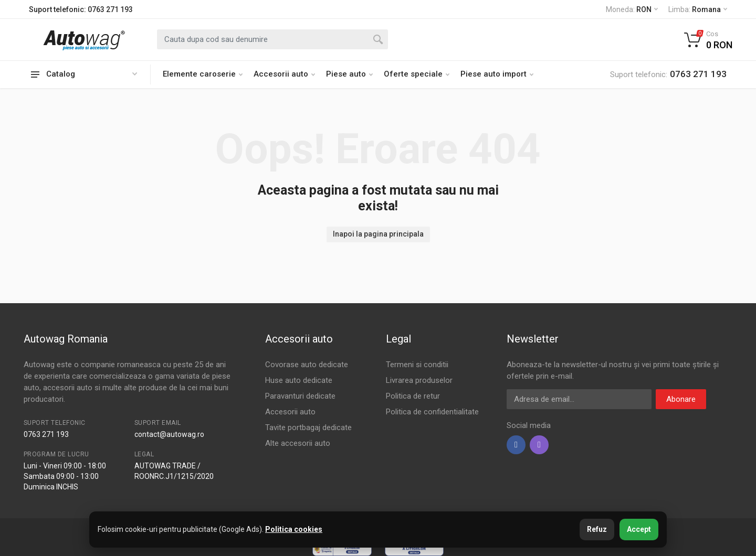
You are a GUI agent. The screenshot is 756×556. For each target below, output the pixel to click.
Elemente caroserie (203, 74)
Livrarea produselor (419, 380)
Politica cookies (294, 529)
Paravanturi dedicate (300, 396)
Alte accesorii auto (298, 443)
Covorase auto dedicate (307, 365)
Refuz (597, 529)
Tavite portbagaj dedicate (308, 427)
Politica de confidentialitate (432, 412)
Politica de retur (413, 396)
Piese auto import (497, 74)
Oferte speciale (417, 74)
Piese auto (349, 74)
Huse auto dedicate (299, 380)
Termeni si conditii (417, 365)
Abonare (681, 399)
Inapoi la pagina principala (378, 234)
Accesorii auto (284, 74)
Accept (639, 529)
